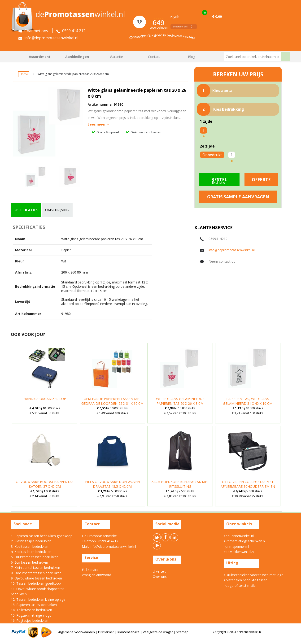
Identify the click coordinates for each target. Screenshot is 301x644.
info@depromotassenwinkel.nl (232, 250)
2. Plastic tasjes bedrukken (31, 541)
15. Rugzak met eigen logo (31, 615)
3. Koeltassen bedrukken (30, 546)
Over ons (160, 577)
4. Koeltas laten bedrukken (31, 552)
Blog (192, 57)
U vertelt (159, 571)
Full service (90, 570)
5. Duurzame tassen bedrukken (35, 557)
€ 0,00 (217, 16)
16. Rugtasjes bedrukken (30, 620)
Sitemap (182, 632)
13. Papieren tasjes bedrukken (34, 605)
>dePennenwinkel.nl (239, 536)
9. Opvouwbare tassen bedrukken (36, 578)
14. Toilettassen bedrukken (31, 610)
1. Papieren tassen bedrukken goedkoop (42, 536)
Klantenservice (129, 632)
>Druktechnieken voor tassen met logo (254, 575)
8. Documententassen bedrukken (36, 573)
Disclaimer (106, 632)
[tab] (26, 210)
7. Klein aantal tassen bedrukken (35, 568)
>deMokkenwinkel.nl (239, 552)
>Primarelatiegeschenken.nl (245, 541)
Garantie (116, 57)
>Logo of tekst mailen (241, 585)
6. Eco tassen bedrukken (29, 562)
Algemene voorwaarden (76, 632)
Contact (154, 57)
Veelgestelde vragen (158, 632)
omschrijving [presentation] (57, 210)
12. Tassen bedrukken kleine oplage (38, 599)
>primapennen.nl (236, 546)
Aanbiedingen (77, 57)
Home (17, 57)
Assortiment (40, 57)
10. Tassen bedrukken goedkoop (36, 583)
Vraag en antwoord (96, 575)
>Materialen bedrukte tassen (246, 580)
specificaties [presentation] (26, 210)
